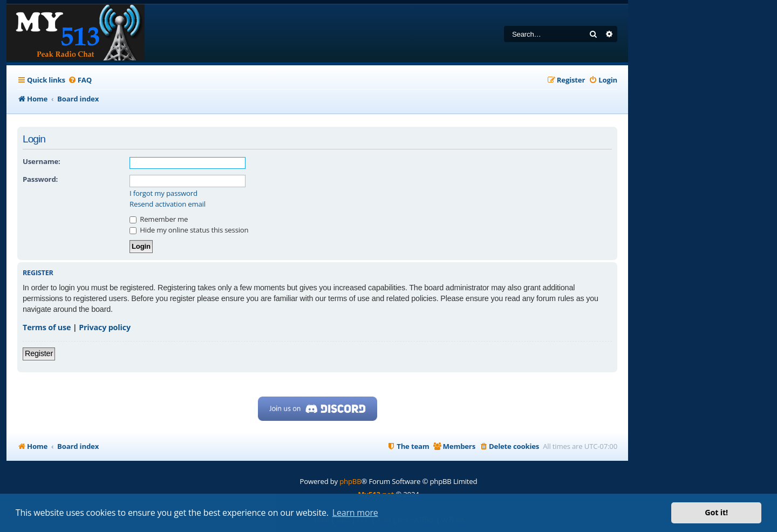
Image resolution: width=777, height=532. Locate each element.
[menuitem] (80, 80)
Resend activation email (168, 204)
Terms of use (47, 327)
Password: (40, 179)
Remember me (159, 219)
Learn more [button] (355, 513)
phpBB (350, 481)
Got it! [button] (716, 512)
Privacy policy (105, 327)
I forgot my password (163, 193)
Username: (42, 161)
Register (39, 353)
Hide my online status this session (189, 230)
